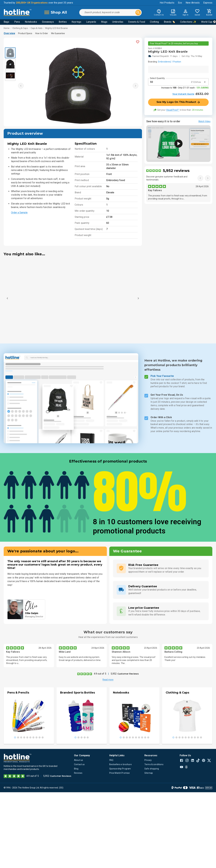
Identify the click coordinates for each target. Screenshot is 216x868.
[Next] (138, 298)
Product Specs (25, 33)
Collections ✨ (188, 22)
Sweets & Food (137, 22)
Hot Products (167, 3)
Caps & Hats (37, 28)
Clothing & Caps (20, 28)
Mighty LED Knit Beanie (56, 28)
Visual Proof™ (173, 110)
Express (208, 3)
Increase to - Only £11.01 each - (185, 88)
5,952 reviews (176, 171)
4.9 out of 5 (100, 674)
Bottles (63, 22)
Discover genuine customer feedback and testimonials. (167, 178)
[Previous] (7, 298)
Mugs (104, 22)
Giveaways (48, 22)
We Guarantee (58, 33)
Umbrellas (118, 22)
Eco (180, 3)
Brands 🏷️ (170, 22)
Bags (7, 22)
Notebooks (31, 22)
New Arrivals (193, 3)
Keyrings (76, 22)
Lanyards (91, 22)
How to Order (42, 33)
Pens (17, 22)
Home (7, 28)
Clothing (154, 22)
